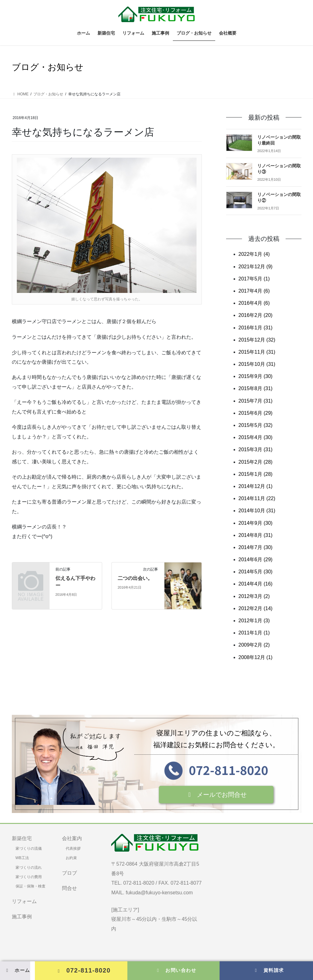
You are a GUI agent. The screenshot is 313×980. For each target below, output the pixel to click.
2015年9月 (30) (256, 376)
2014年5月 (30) (256, 572)
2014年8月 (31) (256, 535)
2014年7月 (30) (256, 547)
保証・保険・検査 (31, 886)
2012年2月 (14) (256, 608)
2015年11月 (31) (257, 352)
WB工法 (22, 858)
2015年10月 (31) (257, 364)
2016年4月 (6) (254, 303)
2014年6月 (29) (256, 559)
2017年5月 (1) (254, 279)
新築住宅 (22, 838)
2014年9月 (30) (256, 523)
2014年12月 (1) (256, 486)
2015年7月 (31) (256, 401)
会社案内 (72, 838)
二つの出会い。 (135, 578)
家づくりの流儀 (29, 849)
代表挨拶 (73, 849)
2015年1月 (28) (256, 474)
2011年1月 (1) (254, 633)
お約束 (71, 858)
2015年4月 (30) (256, 437)
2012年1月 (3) (254, 621)
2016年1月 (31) (256, 328)
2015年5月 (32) (256, 425)
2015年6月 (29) (256, 413)
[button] (216, 795)
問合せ (69, 888)
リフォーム (24, 901)
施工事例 (22, 917)
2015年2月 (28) (256, 462)
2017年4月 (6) (254, 291)
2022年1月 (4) (254, 254)
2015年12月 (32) (257, 340)
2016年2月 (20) (256, 315)
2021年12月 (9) (256, 267)
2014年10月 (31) (257, 511)
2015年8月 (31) (256, 388)
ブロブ (69, 873)
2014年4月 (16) (256, 584)
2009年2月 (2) (254, 645)
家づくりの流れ (29, 868)
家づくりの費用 (29, 877)
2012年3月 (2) (254, 596)
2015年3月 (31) (256, 449)
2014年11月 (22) (257, 498)
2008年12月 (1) (256, 657)
